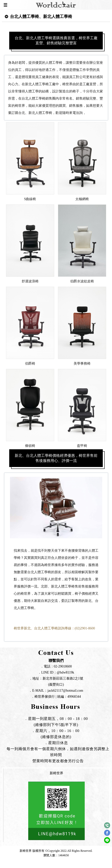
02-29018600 (63, 666)
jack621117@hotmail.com (65, 691)
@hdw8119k (66, 672)
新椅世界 (56, 773)
